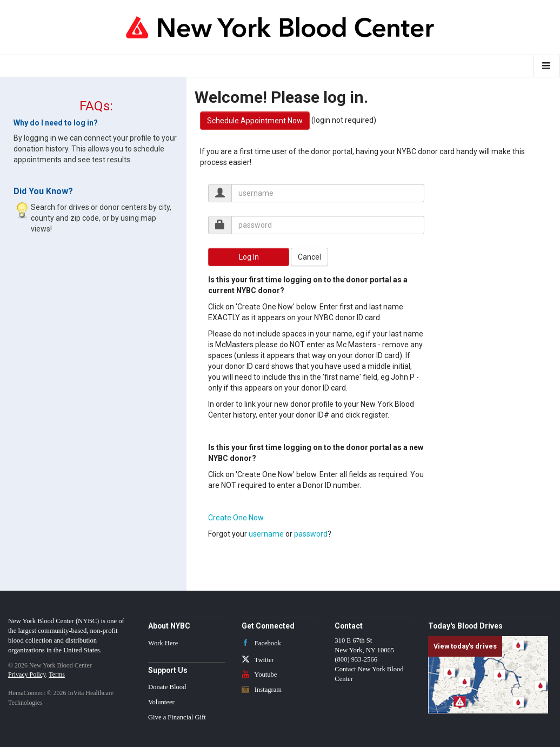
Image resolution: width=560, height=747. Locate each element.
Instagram (262, 690)
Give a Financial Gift (177, 717)
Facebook (261, 643)
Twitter (258, 660)
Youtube (259, 675)
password (311, 534)
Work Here (163, 643)
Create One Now (236, 518)
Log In (249, 257)
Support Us (168, 670)
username (266, 534)
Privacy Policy (27, 675)
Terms (57, 675)
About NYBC (169, 626)
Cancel (309, 257)
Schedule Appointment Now (255, 121)
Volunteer (161, 702)
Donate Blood (167, 687)
